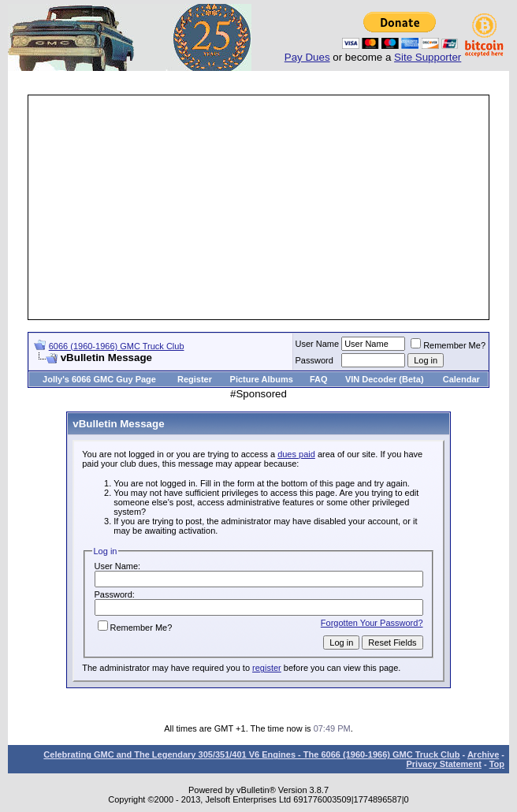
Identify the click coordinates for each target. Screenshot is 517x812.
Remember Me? (448, 345)
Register (195, 379)
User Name (318, 344)
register (267, 668)
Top (497, 764)
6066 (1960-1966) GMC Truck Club (117, 346)
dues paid (296, 454)
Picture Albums (262, 379)
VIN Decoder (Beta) (385, 379)
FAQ (319, 379)
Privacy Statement (443, 764)
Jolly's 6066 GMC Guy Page (99, 379)
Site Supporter (428, 57)
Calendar (461, 379)
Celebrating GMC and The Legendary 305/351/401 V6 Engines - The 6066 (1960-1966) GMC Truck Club (251, 754)
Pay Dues (307, 57)
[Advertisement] (273, 207)
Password (314, 360)
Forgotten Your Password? (372, 623)
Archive (483, 754)
